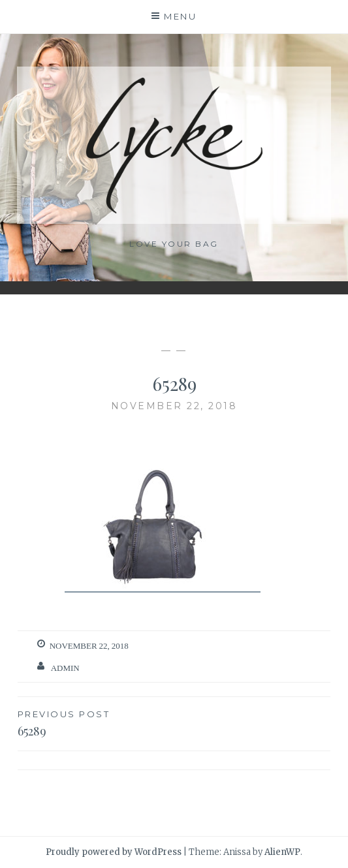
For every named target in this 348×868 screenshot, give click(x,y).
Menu (180, 16)
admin (65, 668)
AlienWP (282, 852)
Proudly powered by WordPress (114, 852)
